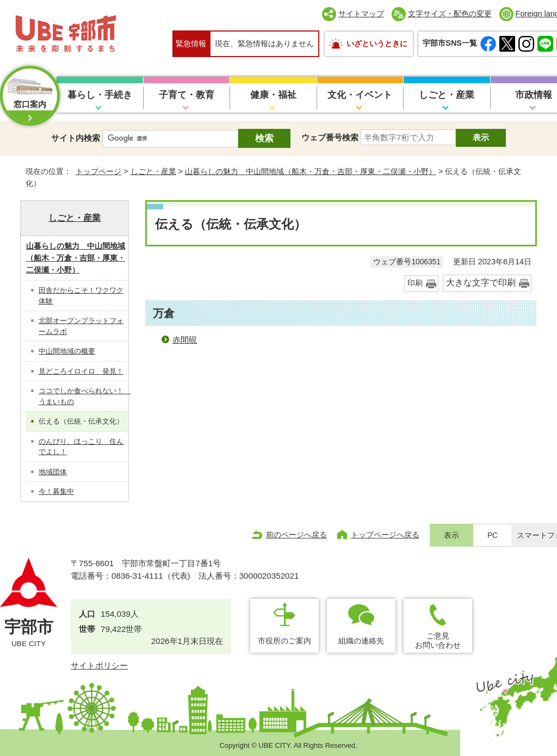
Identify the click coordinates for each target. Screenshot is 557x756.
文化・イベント (360, 95)
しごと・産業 (447, 95)
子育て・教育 (187, 95)
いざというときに (377, 44)
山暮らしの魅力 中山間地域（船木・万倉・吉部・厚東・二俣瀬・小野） (311, 171)
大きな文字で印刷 (481, 283)
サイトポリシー (99, 665)
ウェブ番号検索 (330, 137)
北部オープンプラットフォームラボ (81, 326)
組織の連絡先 (361, 641)
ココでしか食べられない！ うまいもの (83, 396)
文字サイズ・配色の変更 (450, 14)
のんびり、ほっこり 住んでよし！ (81, 447)
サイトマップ (361, 14)
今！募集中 (56, 491)
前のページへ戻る (296, 535)
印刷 (415, 283)
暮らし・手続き (100, 95)
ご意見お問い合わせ (438, 640)
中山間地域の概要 (67, 351)
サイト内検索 (76, 138)
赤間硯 (185, 340)
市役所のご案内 (284, 641)
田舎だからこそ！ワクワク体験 (81, 296)
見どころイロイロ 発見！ (81, 371)
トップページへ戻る (385, 535)
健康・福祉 (273, 95)
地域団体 (53, 472)
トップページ (98, 171)
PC (493, 535)
